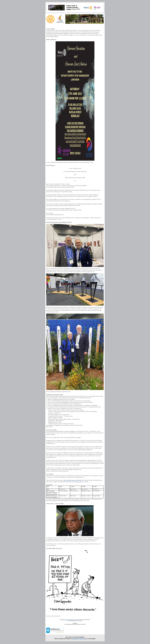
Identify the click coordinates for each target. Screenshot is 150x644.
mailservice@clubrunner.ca (69, 620)
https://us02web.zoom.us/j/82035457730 (74, 480)
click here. (80, 621)
